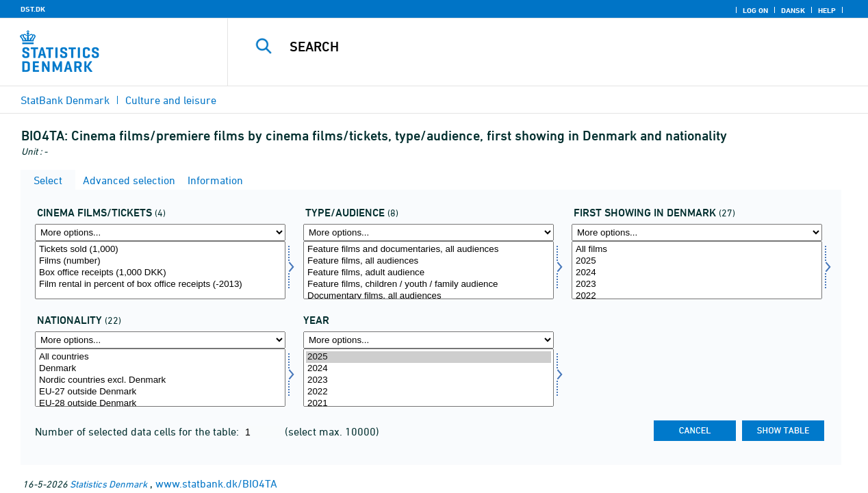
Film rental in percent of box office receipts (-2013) (160, 285)
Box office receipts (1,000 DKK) (160, 273)
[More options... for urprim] (697, 232)
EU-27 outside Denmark (160, 392)
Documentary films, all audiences (429, 296)
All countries (160, 357)
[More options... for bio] (160, 232)
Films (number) (160, 261)
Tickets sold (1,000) (160, 250)
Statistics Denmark (108, 484)
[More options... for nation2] (160, 340)
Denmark (160, 369)
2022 (697, 296)
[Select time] (429, 378)
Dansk (793, 10)
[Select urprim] (697, 270)
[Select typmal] (429, 270)
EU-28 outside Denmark (160, 404)
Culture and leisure (171, 100)
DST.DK (33, 9)
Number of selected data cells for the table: (138, 431)
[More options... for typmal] (429, 232)
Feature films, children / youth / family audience (429, 285)
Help (827, 10)
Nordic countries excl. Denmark (160, 380)
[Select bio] (160, 270)
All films (697, 250)
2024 (697, 273)
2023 (697, 285)
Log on (755, 10)
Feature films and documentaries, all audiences (429, 250)
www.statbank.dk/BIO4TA (216, 483)
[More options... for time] (429, 340)
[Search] (537, 47)
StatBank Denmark (65, 100)
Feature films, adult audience (429, 273)
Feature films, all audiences (429, 261)
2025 (697, 261)
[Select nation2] (160, 378)
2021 (429, 404)
